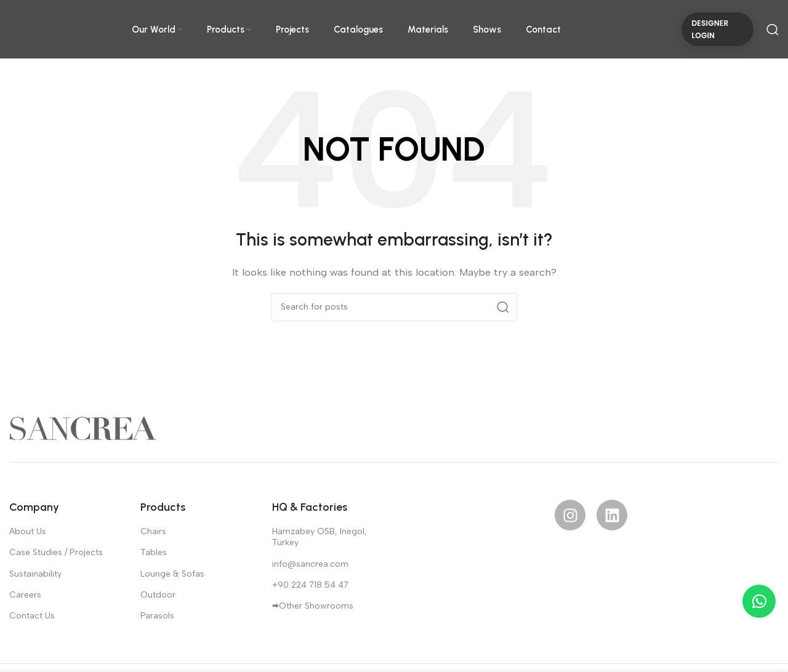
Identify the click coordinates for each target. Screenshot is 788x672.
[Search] (773, 30)
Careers (25, 595)
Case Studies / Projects (56, 552)
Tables (154, 552)
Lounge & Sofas (172, 574)
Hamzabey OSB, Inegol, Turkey (320, 537)
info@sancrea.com (310, 564)
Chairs (153, 531)
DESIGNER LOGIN (710, 29)
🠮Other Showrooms (313, 606)
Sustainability (35, 574)
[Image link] (83, 428)
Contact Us (32, 616)
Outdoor (158, 595)
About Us (28, 531)
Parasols (157, 616)
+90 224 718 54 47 (310, 585)
